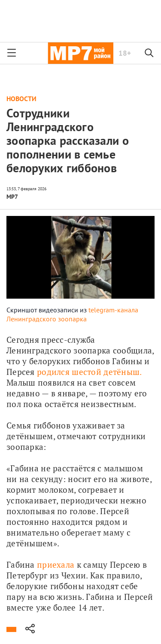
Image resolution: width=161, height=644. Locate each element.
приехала (56, 565)
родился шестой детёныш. (89, 372)
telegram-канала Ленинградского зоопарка (72, 314)
